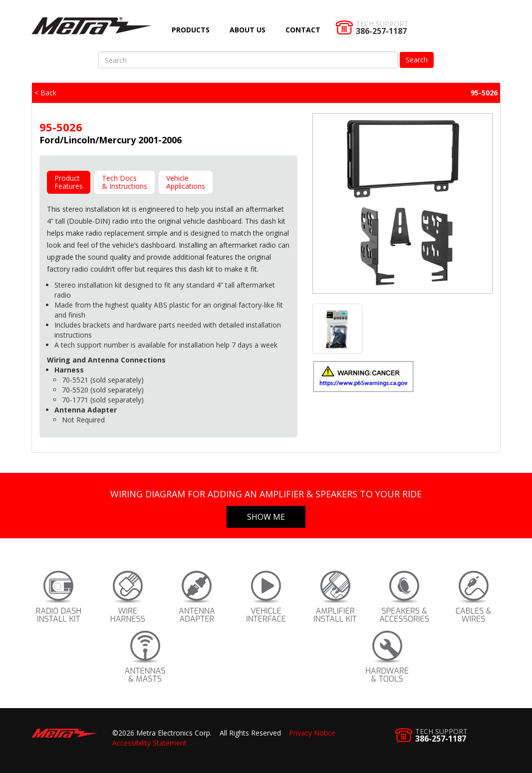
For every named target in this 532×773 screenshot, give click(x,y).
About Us (248, 30)
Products (191, 30)
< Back (45, 93)
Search (417, 60)
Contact (303, 30)
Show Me (266, 517)
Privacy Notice (312, 733)
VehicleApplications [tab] (186, 182)
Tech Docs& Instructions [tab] (125, 182)
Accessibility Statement (149, 743)
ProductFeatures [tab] (69, 182)
